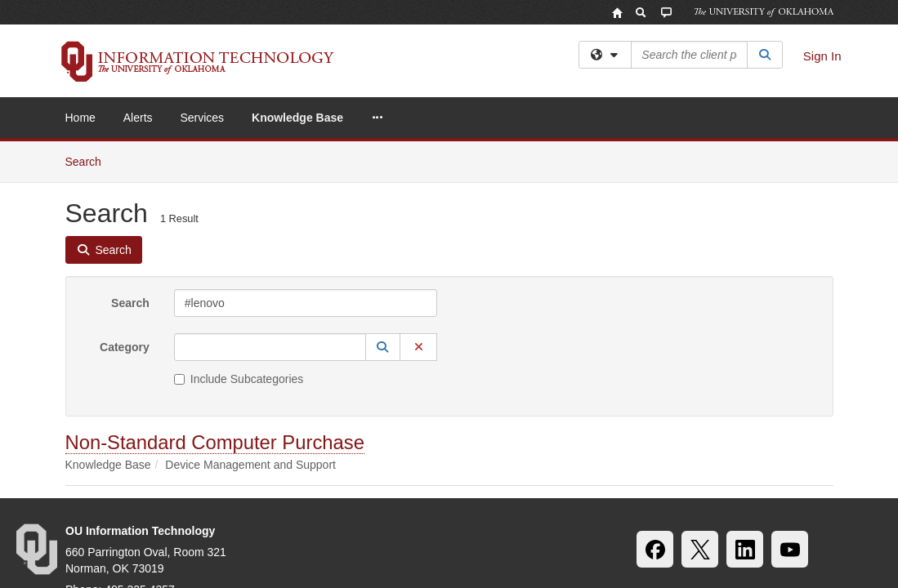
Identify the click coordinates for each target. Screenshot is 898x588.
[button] (383, 206)
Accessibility (92, 490)
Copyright (590, 490)
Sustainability (183, 490)
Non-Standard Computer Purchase (215, 301)
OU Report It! (803, 490)
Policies (425, 490)
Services (202, 118)
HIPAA (259, 490)
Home (80, 118)
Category (125, 206)
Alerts (138, 118)
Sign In (822, 56)
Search (130, 162)
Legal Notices (505, 490)
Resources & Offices (692, 490)
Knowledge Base (297, 118)
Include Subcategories (239, 238)
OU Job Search (341, 490)
